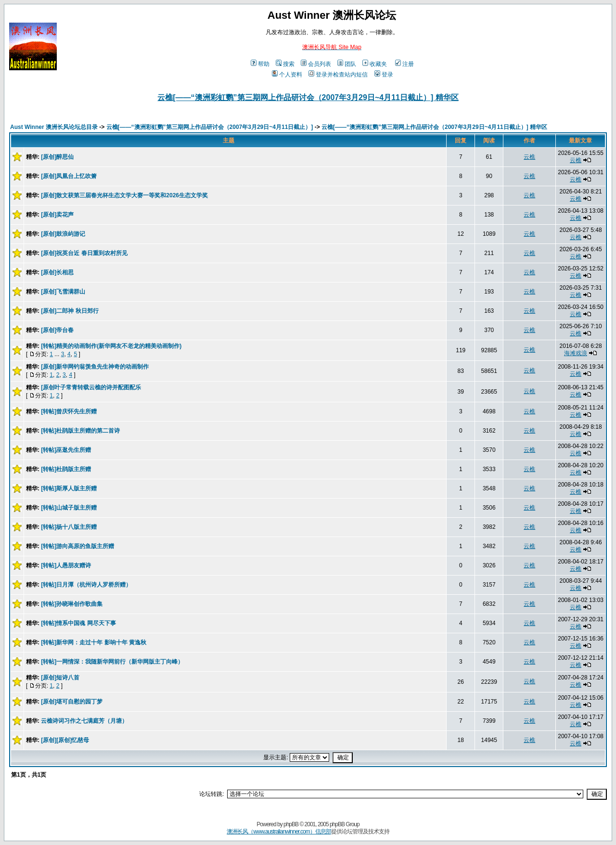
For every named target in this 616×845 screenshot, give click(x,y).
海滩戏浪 (576, 353)
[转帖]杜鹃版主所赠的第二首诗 (80, 431)
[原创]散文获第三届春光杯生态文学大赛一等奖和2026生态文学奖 (124, 195)
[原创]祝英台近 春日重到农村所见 (84, 253)
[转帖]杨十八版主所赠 (69, 527)
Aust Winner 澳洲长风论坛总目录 (54, 127)
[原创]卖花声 (57, 215)
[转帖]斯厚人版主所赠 (69, 488)
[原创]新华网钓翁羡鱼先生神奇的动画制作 (95, 367)
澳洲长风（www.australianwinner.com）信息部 (279, 832)
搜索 (285, 64)
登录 (384, 75)
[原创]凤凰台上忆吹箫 (69, 176)
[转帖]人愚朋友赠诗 (66, 565)
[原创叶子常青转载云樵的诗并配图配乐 (91, 387)
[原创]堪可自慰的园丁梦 (72, 702)
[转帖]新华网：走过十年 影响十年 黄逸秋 (94, 642)
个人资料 (287, 75)
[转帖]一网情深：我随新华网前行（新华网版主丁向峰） (112, 662)
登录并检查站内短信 (338, 75)
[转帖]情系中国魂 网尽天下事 (78, 623)
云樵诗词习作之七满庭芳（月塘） (84, 721)
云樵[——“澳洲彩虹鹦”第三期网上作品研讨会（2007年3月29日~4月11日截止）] (210, 127)
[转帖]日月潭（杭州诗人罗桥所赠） (86, 585)
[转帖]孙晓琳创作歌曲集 (72, 604)
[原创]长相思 (57, 272)
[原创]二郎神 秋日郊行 (70, 311)
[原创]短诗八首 (60, 678)
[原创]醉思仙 (57, 157)
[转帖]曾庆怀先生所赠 (69, 411)
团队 (347, 64)
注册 (404, 64)
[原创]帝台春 (57, 330)
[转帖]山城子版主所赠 (69, 508)
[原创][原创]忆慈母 (65, 740)
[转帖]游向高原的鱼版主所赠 (77, 546)
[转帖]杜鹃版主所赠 (66, 469)
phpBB (291, 824)
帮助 (260, 64)
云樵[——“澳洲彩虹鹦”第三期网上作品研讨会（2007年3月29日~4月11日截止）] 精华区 (308, 97)
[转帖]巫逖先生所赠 (66, 450)
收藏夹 (375, 64)
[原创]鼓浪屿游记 (63, 234)
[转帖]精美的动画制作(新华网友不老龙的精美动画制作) (111, 346)
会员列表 (316, 64)
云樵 (529, 157)
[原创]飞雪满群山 (63, 292)
